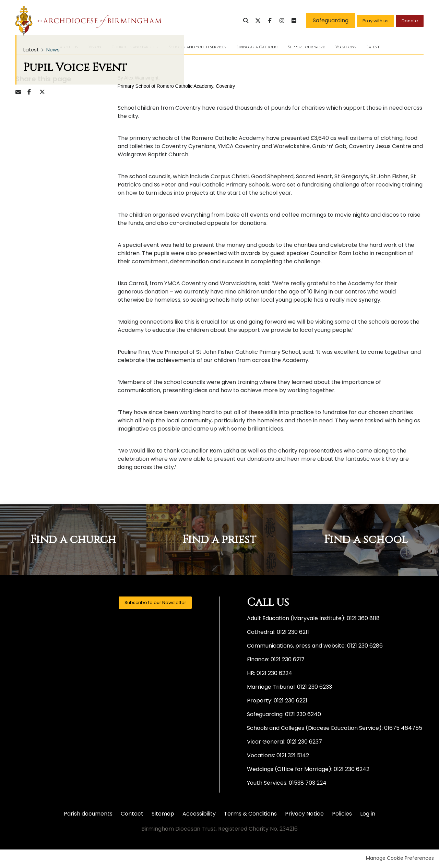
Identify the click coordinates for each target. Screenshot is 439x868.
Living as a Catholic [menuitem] (266, 48)
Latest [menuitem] (404, 48)
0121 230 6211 (293, 633)
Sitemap (163, 815)
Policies (342, 815)
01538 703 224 (308, 784)
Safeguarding (316, 20)
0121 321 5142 (293, 756)
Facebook (255, 21)
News (53, 51)
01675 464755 (403, 729)
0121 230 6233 (315, 688)
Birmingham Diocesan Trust (88, 21)
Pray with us (365, 20)
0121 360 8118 (363, 619)
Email (21, 93)
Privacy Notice (304, 815)
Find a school (366, 541)
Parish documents (88, 815)
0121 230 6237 (304, 743)
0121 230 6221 (290, 702)
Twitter (243, 21)
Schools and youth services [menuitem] (193, 48)
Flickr (279, 21)
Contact (132, 815)
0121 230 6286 (365, 647)
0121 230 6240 (303, 715)
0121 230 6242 (352, 770)
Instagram (267, 21)
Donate (407, 20)
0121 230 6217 (288, 660)
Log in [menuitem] (368, 815)
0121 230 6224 (274, 674)
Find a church (73, 541)
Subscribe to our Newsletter (147, 605)
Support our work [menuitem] (326, 48)
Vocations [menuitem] (372, 48)
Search (231, 21)
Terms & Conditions (250, 815)
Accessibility (199, 815)
